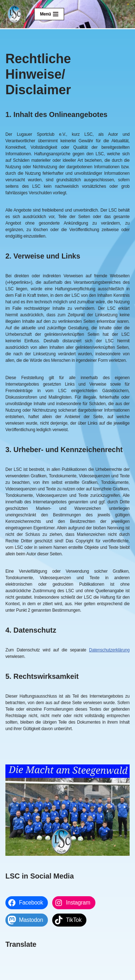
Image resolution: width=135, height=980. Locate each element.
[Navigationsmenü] (49, 14)
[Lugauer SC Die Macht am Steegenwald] (14, 14)
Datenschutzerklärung (109, 650)
